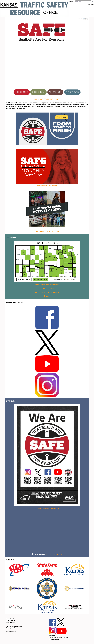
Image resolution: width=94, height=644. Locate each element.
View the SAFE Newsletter (47, 185)
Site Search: (72, 1)
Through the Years (47, 288)
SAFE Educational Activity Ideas (47, 231)
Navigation (91, 4)
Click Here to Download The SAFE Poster (47, 508)
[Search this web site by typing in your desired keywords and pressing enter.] (83, 1)
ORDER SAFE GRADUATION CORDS (47, 99)
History (47, 296)
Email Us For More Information (47, 285)
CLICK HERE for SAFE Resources (47, 292)
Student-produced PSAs (54, 554)
